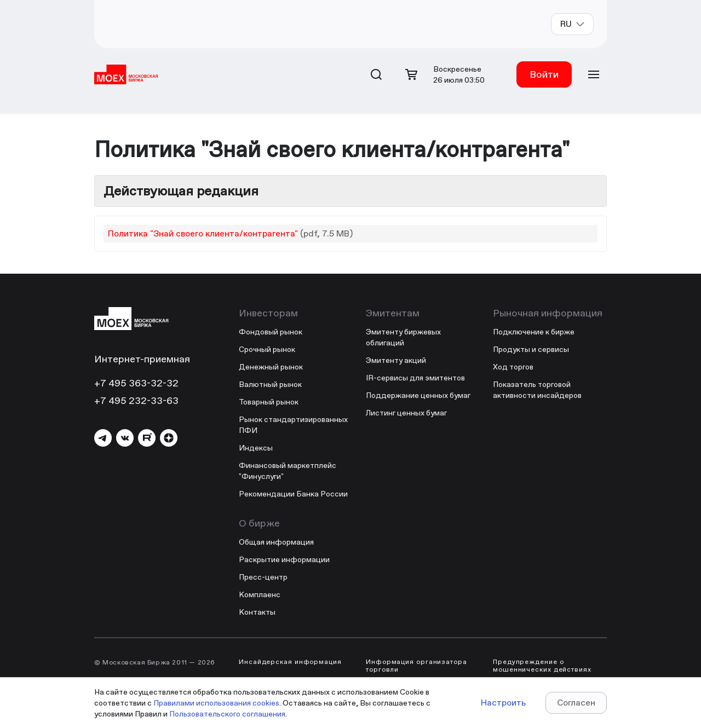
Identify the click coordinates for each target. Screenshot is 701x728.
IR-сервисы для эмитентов (415, 378)
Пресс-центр (263, 577)
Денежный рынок (271, 367)
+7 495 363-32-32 (136, 383)
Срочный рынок (267, 349)
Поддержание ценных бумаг (418, 395)
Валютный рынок (270, 384)
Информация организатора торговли (416, 666)
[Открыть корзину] (411, 74)
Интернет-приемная (142, 359)
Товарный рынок (269, 402)
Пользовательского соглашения (227, 714)
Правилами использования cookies (216, 703)
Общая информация (276, 542)
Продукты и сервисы (531, 349)
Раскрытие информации (284, 559)
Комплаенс (260, 594)
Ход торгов (513, 367)
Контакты (257, 612)
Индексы (256, 448)
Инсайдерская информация (290, 662)
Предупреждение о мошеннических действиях (542, 666)
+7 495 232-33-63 (136, 400)
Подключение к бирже (534, 332)
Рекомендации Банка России (293, 494)
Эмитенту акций (396, 360)
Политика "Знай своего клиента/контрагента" (203, 233)
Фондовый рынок (271, 332)
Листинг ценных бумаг (406, 413)
